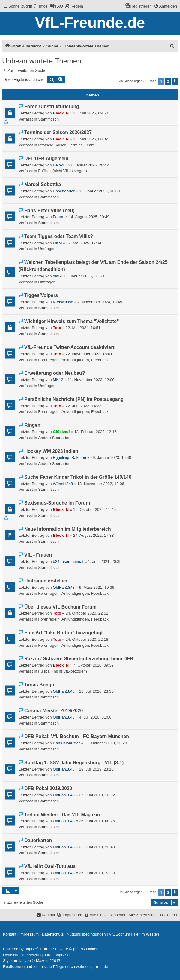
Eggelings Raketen (69, 458)
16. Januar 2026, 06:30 (100, 191)
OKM (57, 243)
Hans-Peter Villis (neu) (49, 211)
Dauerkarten (38, 840)
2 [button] (168, 81)
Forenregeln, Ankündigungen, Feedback (73, 360)
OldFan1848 (64, 587)
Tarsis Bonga (39, 685)
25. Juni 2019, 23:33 (97, 873)
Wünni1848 (63, 484)
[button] (175, 81)
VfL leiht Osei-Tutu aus (50, 866)
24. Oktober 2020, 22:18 (87, 639)
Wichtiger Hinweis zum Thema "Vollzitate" (72, 321)
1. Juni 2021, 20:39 (105, 562)
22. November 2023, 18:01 (89, 354)
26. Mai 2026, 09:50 (91, 113)
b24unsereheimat (68, 562)
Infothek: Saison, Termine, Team (66, 145)
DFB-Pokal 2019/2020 (48, 788)
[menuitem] (41, 6)
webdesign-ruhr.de (92, 967)
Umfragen (47, 249)
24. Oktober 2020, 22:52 (87, 613)
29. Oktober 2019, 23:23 (106, 743)
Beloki (58, 165)
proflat (18, 961)
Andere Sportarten (54, 438)
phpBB (30, 949)
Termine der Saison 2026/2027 (58, 132)
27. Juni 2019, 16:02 (97, 795)
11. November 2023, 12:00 (91, 380)
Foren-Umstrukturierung (52, 107)
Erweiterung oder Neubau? (55, 373)
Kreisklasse (63, 302)
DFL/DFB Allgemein (46, 159)
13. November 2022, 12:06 (101, 484)
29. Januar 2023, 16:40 (111, 458)
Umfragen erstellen (46, 581)
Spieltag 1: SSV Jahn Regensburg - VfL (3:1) (74, 763)
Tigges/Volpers (41, 295)
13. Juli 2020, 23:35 (96, 691)
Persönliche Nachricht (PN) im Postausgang (74, 399)
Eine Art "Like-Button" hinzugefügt (64, 633)
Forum (58, 217)
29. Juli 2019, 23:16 (96, 769)
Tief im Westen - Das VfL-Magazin (62, 815)
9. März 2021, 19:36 (97, 587)
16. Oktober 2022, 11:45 (94, 510)
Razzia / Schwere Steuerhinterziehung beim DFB (79, 659)
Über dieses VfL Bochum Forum (60, 607)
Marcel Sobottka (43, 184)
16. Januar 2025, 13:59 (84, 276)
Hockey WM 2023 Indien (51, 451)
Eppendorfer (64, 191)
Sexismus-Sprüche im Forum (57, 503)
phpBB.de (63, 955)
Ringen (32, 425)
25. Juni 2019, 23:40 (97, 847)
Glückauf (61, 432)
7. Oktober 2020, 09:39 (93, 665)
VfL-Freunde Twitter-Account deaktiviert (69, 347)
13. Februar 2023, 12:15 (95, 432)
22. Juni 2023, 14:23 (84, 406)
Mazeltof (43, 961)
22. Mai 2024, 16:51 (83, 328)
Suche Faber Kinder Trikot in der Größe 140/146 (78, 477)
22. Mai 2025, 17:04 (84, 243)
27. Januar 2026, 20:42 (88, 165)
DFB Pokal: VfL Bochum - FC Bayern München (77, 736)
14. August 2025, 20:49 (89, 217)
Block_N (61, 113)
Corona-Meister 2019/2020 (54, 711)
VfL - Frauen (38, 555)
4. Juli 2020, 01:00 (95, 717)
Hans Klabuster (66, 743)
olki (56, 276)
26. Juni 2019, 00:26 (97, 821)
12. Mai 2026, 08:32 (91, 139)
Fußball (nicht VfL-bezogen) (63, 171)
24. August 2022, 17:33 (94, 535)
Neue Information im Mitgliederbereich (67, 529)
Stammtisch (48, 119)
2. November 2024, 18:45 (100, 302)
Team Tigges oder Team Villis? (59, 236)
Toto (57, 328)
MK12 (58, 380)
